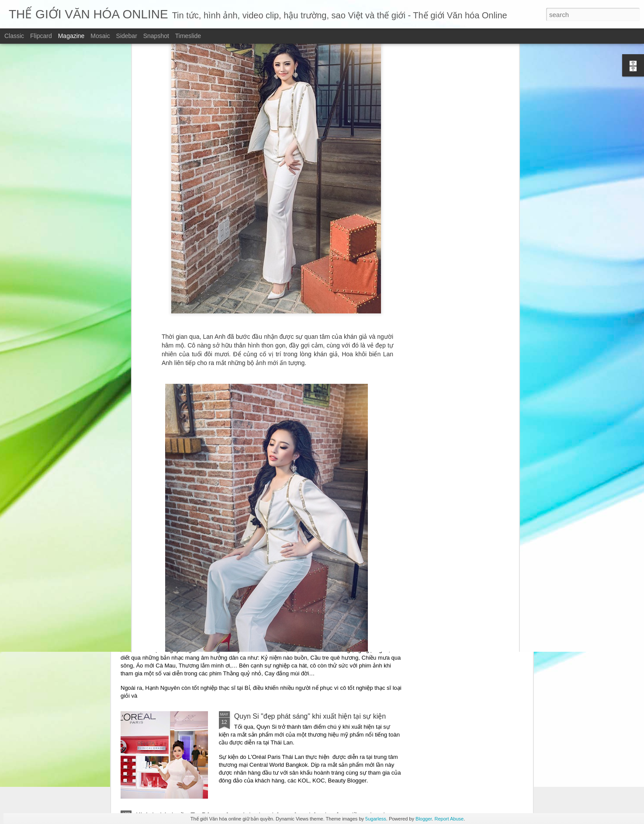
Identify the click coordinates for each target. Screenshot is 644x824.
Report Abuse (449, 819)
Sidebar (127, 36)
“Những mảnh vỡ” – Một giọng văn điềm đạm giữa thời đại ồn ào (237, 493)
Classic (14, 36)
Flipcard (41, 36)
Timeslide (188, 36)
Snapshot (156, 36)
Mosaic (100, 36)
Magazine (71, 36)
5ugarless (376, 819)
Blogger (424, 819)
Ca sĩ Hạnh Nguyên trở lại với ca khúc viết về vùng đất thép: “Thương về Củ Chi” (261, 639)
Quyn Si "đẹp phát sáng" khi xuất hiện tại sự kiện (310, 716)
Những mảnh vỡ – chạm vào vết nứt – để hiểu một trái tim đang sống (244, 556)
